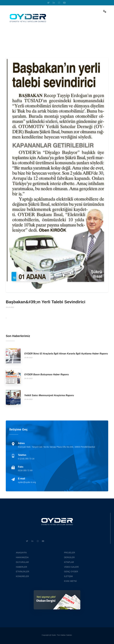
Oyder (54, 635)
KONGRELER (22, 576)
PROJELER (70, 553)
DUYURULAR (22, 562)
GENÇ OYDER (71, 572)
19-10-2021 (10, 307)
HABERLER (21, 567)
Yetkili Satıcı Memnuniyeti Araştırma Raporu (49, 395)
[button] (12, 175)
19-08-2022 (28, 358)
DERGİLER (69, 557)
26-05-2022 (28, 378)
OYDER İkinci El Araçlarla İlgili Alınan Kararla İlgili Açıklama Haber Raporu (66, 354)
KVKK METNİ (70, 581)
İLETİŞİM (68, 576)
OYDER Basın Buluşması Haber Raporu (47, 374)
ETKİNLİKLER (22, 572)
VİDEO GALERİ (71, 567)
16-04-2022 (28, 399)
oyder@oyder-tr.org (27, 482)
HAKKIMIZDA (22, 557)
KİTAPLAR (69, 562)
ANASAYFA (21, 553)
